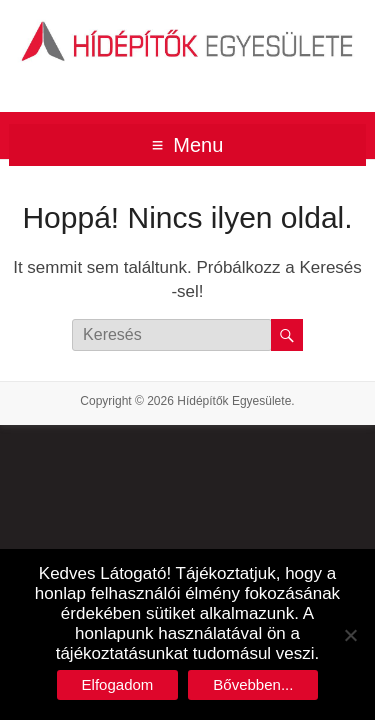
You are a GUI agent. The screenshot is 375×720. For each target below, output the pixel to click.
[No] (350, 635)
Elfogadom (118, 684)
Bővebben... (253, 684)
